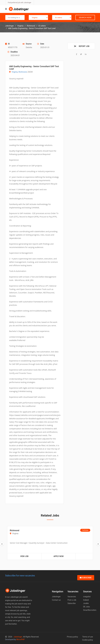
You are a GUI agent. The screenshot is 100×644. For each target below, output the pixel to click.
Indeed (86, 600)
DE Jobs (87, 607)
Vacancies (72, 597)
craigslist (87, 597)
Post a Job (72, 600)
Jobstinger (56, 597)
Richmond (23, 72)
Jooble (86, 603)
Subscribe (86, 578)
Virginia (15, 72)
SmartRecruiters (90, 610)
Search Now (85, 17)
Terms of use (88, 637)
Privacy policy (72, 637)
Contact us (56, 600)
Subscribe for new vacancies (20, 575)
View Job (24, 556)
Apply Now (59, 556)
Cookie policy (87, 640)
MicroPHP (20, 639)
